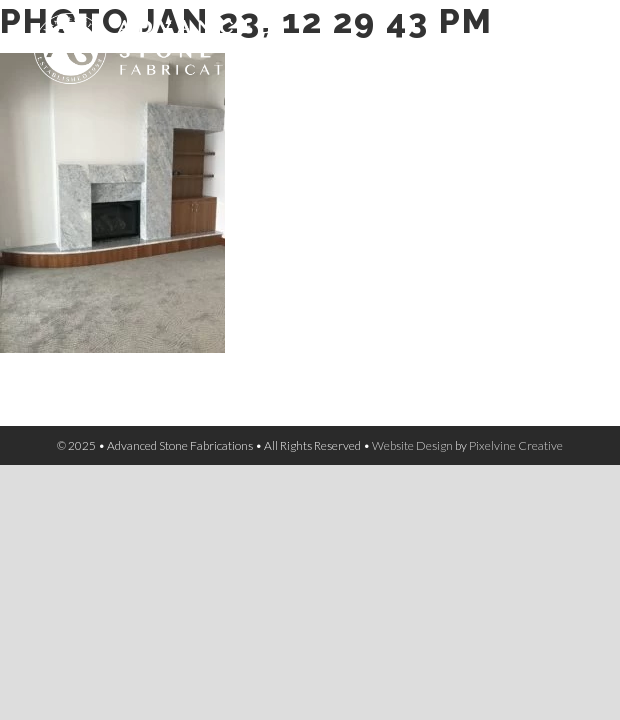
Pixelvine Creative (516, 445)
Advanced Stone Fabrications (193, 60)
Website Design (412, 445)
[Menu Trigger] (573, 40)
